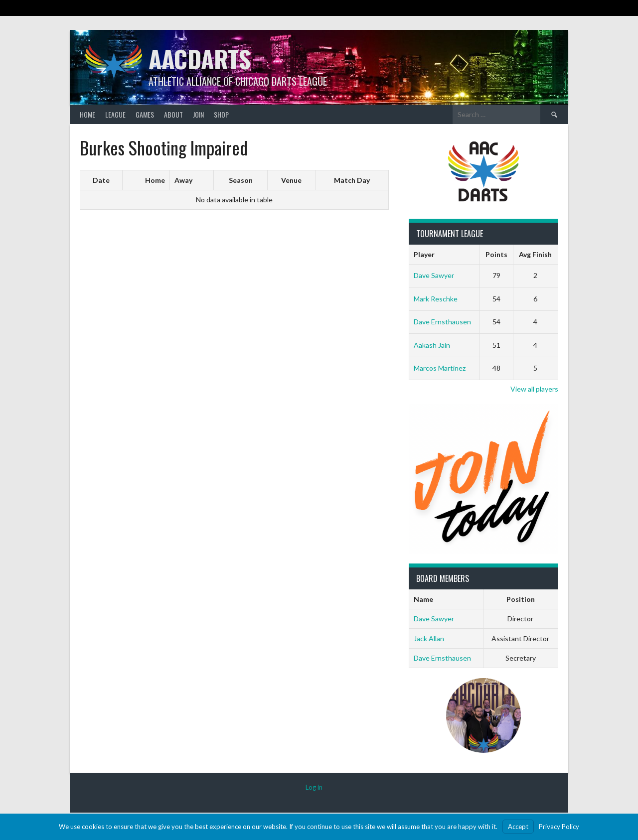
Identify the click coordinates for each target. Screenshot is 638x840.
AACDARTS (200, 59)
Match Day (352, 180)
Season (241, 180)
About (173, 114)
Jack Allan (429, 638)
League (115, 114)
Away (183, 180)
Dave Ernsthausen (442, 322)
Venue (291, 180)
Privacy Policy (559, 827)
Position (521, 599)
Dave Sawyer (434, 275)
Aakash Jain (432, 345)
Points (496, 254)
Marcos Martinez (440, 368)
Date (101, 180)
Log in (314, 787)
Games (145, 114)
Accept (518, 827)
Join (198, 114)
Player (424, 254)
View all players (534, 389)
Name (423, 599)
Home (87, 114)
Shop (221, 114)
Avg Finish (535, 254)
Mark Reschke (436, 299)
